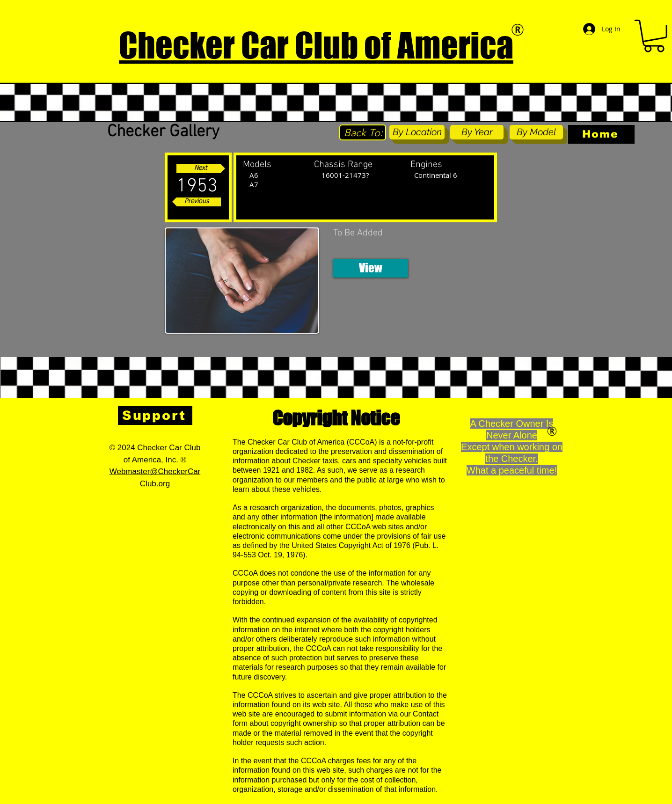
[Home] (601, 134)
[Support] (155, 416)
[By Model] (536, 132)
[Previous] (197, 202)
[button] (371, 268)
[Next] (201, 169)
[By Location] (417, 132)
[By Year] (477, 132)
